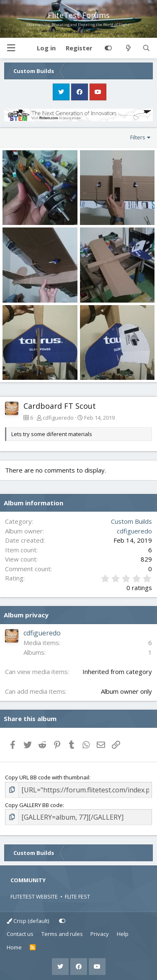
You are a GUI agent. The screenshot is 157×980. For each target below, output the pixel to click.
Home (14, 947)
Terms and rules (62, 934)
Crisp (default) (28, 921)
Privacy (100, 934)
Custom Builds (131, 521)
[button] (11, 48)
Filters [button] (138, 137)
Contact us (20, 934)
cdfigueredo (58, 418)
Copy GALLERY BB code (34, 805)
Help (123, 934)
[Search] (146, 48)
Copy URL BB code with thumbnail (47, 777)
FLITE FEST (77, 896)
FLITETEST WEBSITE (34, 896)
